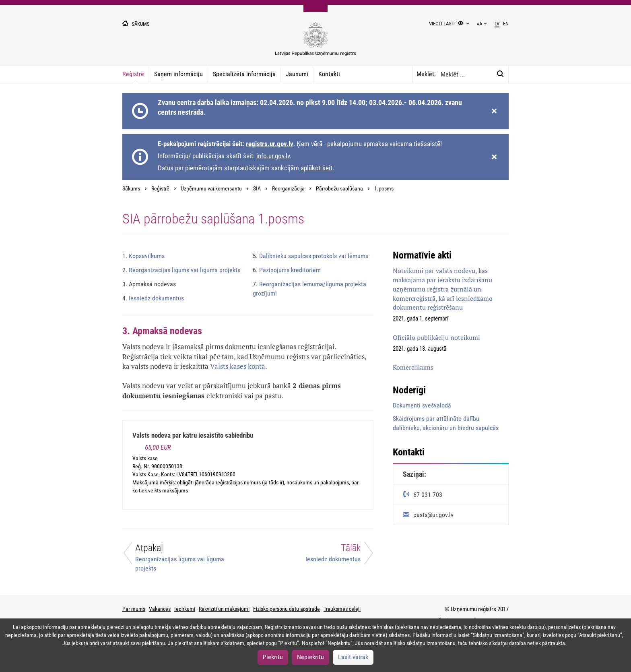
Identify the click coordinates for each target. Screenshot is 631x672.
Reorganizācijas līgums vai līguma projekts (181, 270)
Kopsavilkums (143, 256)
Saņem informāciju (178, 74)
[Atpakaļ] (180, 557)
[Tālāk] (315, 555)
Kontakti (329, 74)
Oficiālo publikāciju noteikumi (436, 337)
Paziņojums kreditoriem (287, 270)
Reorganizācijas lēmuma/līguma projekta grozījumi (309, 289)
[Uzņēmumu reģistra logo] (315, 43)
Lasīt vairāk (353, 657)
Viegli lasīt (442, 24)
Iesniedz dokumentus (153, 298)
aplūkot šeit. (317, 168)
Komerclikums (413, 367)
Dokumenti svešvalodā (422, 405)
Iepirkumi (185, 609)
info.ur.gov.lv (273, 156)
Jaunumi (297, 74)
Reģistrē (133, 74)
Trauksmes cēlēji (342, 609)
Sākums (131, 189)
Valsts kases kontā (238, 366)
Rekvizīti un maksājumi (224, 609)
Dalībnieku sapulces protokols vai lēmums (310, 256)
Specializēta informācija (244, 74)
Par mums (134, 609)
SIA (257, 189)
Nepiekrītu (310, 657)
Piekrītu (273, 657)
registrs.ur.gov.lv (270, 144)
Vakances (160, 609)
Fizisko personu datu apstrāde (287, 609)
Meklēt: (426, 74)
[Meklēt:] (500, 74)
